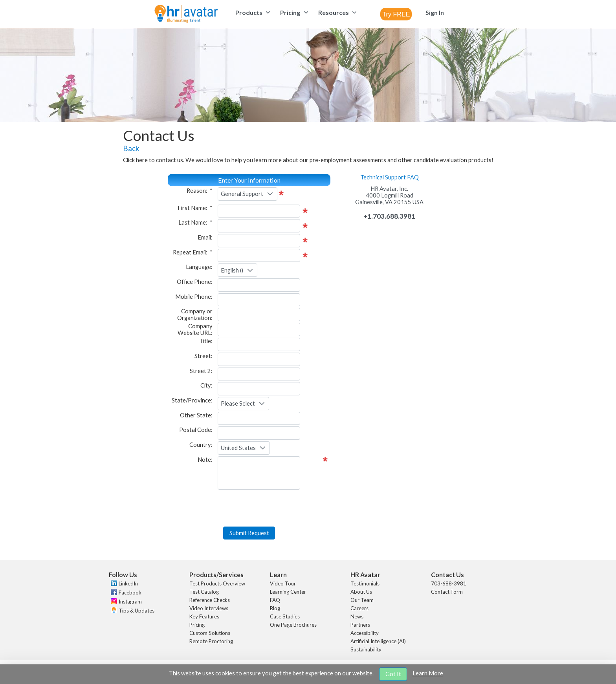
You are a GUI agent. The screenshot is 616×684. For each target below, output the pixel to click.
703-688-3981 (449, 583)
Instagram (130, 602)
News (357, 616)
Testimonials (365, 583)
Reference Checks (210, 600)
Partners (360, 625)
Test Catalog (204, 592)
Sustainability (366, 649)
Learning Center (288, 592)
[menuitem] (252, 12)
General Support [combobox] (242, 194)
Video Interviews (209, 608)
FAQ (275, 600)
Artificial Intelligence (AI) (378, 641)
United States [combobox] (238, 448)
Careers (359, 608)
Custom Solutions (210, 633)
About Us (361, 592)
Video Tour (283, 583)
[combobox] (396, 14)
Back (131, 148)
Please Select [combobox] (238, 403)
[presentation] (249, 510)
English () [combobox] (232, 270)
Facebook (130, 593)
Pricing (197, 625)
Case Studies (285, 616)
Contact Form (447, 592)
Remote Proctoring (211, 641)
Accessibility (365, 633)
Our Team (362, 600)
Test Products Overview (217, 583)
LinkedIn (128, 583)
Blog (275, 608)
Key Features (204, 616)
